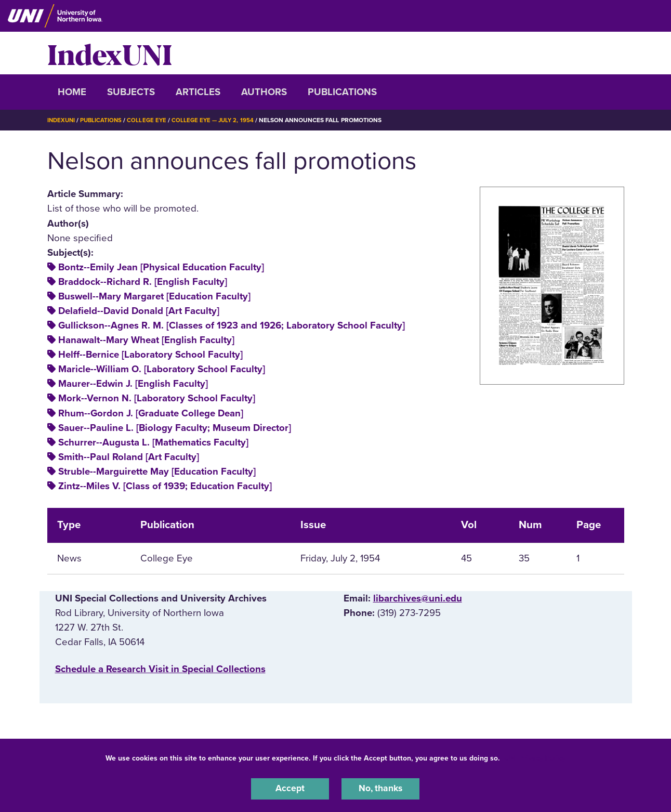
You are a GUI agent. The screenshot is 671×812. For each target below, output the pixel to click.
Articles (198, 92)
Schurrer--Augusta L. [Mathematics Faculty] (153, 442)
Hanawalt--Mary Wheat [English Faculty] (146, 340)
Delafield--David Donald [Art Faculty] (139, 311)
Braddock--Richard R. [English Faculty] (143, 282)
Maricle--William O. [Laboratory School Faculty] (162, 369)
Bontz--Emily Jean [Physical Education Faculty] (161, 267)
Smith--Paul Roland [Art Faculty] (129, 457)
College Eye (150, 120)
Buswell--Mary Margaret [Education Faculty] (154, 296)
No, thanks (380, 788)
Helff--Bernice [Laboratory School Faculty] (150, 355)
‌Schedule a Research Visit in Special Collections (160, 669)
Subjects (131, 92)
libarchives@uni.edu (418, 598)
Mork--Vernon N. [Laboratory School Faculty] (157, 398)
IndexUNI (110, 53)
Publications (342, 92)
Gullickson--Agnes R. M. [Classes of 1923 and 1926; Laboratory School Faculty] (232, 325)
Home (72, 92)
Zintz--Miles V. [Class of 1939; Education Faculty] (165, 486)
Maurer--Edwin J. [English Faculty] (133, 384)
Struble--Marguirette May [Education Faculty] (157, 472)
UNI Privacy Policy (535, 757)
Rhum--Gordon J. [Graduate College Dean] (151, 413)
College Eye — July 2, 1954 (219, 120)
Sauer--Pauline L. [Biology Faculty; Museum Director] (175, 427)
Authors (264, 92)
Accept (290, 788)
